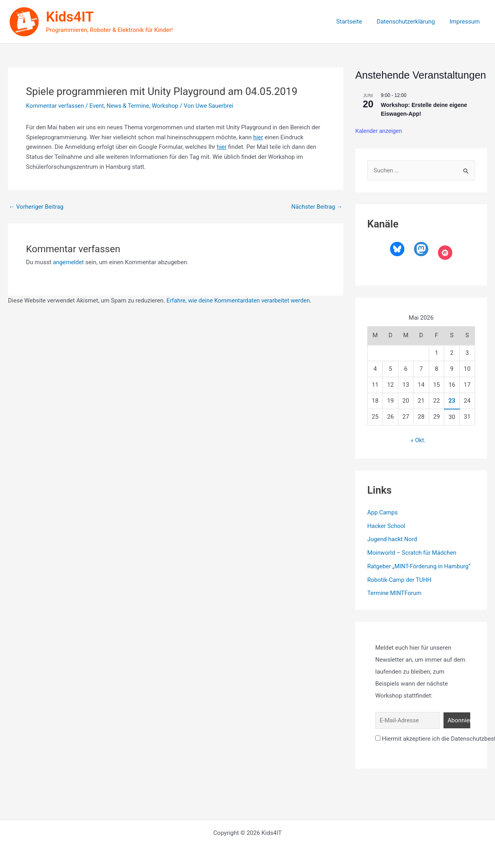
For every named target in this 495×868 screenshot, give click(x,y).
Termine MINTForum (395, 593)
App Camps (383, 512)
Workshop (167, 106)
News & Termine (129, 106)
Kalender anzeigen (379, 131)
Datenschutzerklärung (410, 22)
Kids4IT (70, 17)
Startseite (356, 22)
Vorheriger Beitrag (37, 207)
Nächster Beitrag (317, 207)
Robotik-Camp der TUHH (400, 579)
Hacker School (387, 526)
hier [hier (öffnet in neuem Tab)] (258, 137)
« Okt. (418, 441)
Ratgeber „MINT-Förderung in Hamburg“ (420, 566)
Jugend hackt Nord (393, 539)
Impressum (466, 22)
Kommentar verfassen (55, 106)
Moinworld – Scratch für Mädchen (413, 553)
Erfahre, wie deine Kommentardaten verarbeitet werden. (240, 301)
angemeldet (68, 262)
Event (98, 106)
